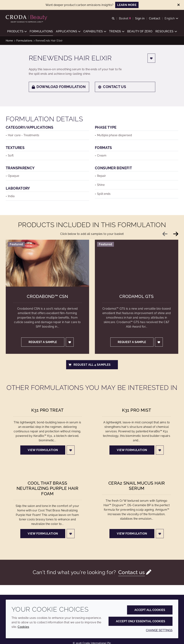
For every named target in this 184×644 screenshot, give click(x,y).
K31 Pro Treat (47, 410)
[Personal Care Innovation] (27, 18)
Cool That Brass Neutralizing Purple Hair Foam (47, 488)
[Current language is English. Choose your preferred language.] (171, 18)
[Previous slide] (165, 234)
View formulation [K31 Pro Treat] (43, 450)
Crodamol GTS (137, 296)
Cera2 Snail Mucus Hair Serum (137, 486)
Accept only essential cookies (141, 621)
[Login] (151, 58)
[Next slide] (176, 234)
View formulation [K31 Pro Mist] (132, 450)
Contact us (112, 87)
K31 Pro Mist (137, 410)
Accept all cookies (150, 610)
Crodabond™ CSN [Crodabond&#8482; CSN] (47, 296)
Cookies (23, 627)
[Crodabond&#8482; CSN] (47, 263)
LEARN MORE (127, 5)
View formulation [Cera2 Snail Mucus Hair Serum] (132, 534)
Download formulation (59, 87)
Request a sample (43, 342)
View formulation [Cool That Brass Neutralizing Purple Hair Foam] (43, 534)
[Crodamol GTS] (137, 263)
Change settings (159, 630)
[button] (17, 32)
